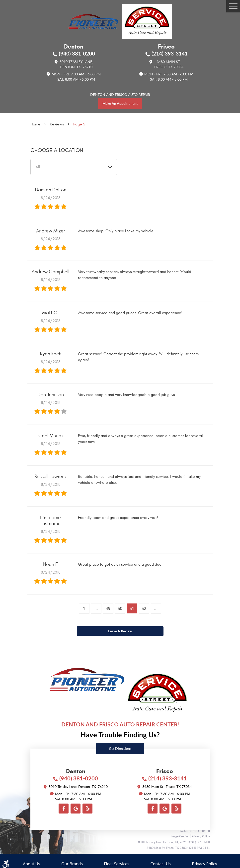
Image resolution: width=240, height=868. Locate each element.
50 (120, 608)
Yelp (87, 809)
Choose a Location (57, 150)
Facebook (64, 809)
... (96, 608)
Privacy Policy (201, 836)
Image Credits (180, 836)
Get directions (120, 748)
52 (144, 608)
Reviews (57, 124)
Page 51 (80, 124)
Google (76, 809)
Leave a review (120, 631)
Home (35, 124)
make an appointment (120, 103)
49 (108, 608)
